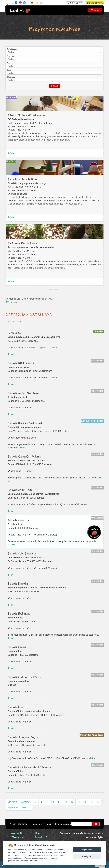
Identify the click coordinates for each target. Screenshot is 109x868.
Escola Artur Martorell (24, 393)
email (75, 824)
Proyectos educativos (54, 29)
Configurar (87, 856)
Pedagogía (11, 63)
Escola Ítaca (17, 707)
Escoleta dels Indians (23, 179)
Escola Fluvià (17, 647)
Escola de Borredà (20, 490)
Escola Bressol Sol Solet (25, 423)
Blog (37, 833)
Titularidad (11, 77)
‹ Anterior (26, 802)
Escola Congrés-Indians (24, 457)
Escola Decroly (18, 520)
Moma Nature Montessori (26, 115)
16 (92, 802)
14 (79, 802)
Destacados (54, 289)
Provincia (11, 56)
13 (72, 802)
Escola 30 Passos (21, 363)
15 (85, 802)
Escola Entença (19, 614)
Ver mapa (11, 302)
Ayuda (13, 824)
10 (52, 802)
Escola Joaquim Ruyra (23, 737)
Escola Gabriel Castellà (24, 677)
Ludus (17, 11)
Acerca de (17, 833)
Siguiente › (13, 808)
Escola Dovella (18, 584)
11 (59, 802)
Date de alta (95, 3)
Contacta (22, 824)
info (11, 153)
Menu (95, 10)
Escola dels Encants (22, 554)
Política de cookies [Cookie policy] (29, 861)
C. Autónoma (12, 49)
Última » (26, 808)
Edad (9, 70)
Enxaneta (14, 333)
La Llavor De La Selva (22, 243)
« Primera (12, 802)
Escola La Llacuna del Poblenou (29, 767)
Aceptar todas (87, 850)
